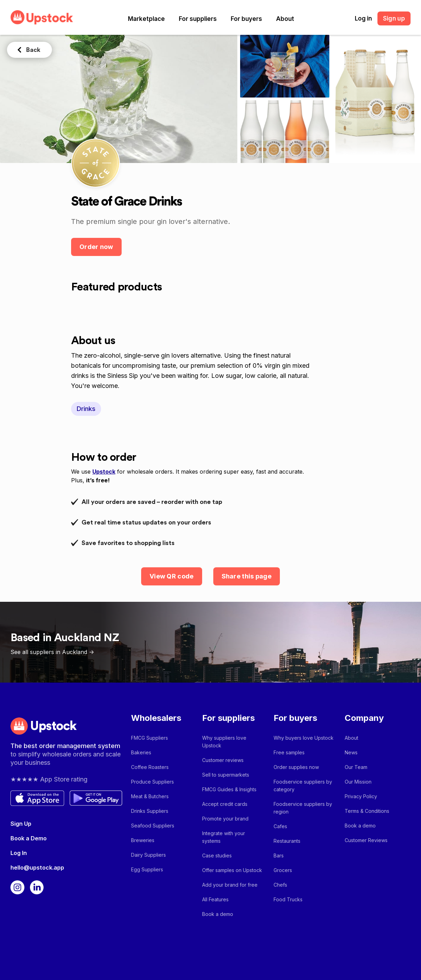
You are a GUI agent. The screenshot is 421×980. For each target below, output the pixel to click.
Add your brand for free (230, 885)
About (285, 19)
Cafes (280, 826)
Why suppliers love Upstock (224, 742)
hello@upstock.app (37, 868)
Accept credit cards (225, 804)
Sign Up (21, 824)
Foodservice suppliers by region (303, 808)
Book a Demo (29, 838)
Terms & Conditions (367, 811)
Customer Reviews (366, 840)
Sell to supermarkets (226, 775)
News (351, 752)
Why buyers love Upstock (304, 738)
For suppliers (198, 19)
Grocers (283, 870)
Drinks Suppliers (150, 811)
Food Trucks (288, 899)
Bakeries (141, 752)
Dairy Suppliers (148, 855)
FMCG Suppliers (150, 738)
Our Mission (358, 782)
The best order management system (65, 746)
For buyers (246, 19)
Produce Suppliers (152, 782)
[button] (146, 19)
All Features (215, 899)
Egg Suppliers (147, 869)
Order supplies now (296, 767)
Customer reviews (223, 760)
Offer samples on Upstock (232, 870)
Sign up (394, 18)
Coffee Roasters (150, 767)
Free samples (289, 752)
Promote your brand (225, 819)
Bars (279, 855)
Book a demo (218, 914)
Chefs (280, 885)
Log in (363, 18)
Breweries (143, 840)
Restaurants (287, 841)
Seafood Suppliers (153, 826)
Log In (19, 853)
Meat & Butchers (150, 796)
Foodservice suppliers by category (303, 785)
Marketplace (146, 19)
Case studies (217, 855)
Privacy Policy (361, 796)
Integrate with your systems (224, 837)
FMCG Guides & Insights (229, 789)
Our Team (356, 767)
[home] (42, 17)
